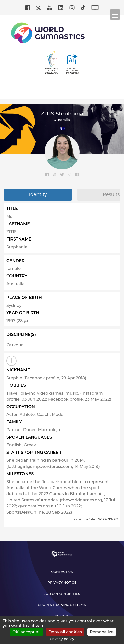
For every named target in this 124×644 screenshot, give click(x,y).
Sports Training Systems (62, 605)
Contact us (62, 572)
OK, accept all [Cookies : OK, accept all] (26, 632)
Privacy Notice (62, 582)
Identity (38, 194)
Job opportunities (62, 594)
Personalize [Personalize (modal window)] (102, 632)
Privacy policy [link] (62, 639)
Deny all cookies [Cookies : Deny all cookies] (65, 632)
